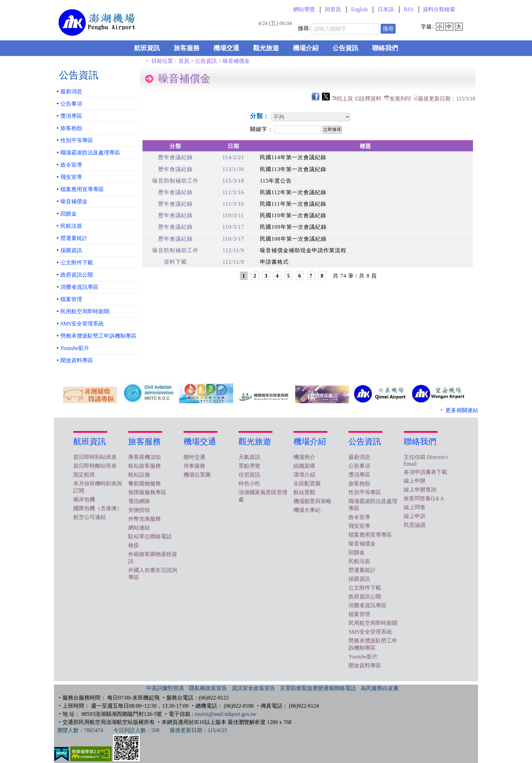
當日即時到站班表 (95, 457)
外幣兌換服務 (145, 519)
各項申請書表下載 (425, 472)
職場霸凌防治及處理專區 (90, 153)
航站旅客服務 (145, 466)
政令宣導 (71, 165)
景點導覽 (249, 466)
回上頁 (345, 99)
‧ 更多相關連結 (458, 410)
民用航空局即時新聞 (85, 311)
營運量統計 (74, 238)
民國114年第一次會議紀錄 (293, 157)
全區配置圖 (307, 483)
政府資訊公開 (77, 275)
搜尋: (304, 28)
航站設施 (139, 475)
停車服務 (194, 466)
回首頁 (333, 9)
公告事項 (71, 104)
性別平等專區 (77, 140)
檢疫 (134, 545)
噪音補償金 (74, 201)
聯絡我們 (385, 48)
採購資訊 (71, 250)
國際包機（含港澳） (98, 508)
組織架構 (304, 466)
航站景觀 (304, 492)
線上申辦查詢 (420, 490)
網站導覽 (304, 9)
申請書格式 (274, 262)
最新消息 (71, 91)
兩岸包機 (84, 499)
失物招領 (139, 510)
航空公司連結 (90, 517)
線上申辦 (415, 481)
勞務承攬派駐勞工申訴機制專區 (98, 336)
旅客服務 (187, 48)
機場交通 (226, 48)
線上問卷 (415, 507)
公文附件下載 (77, 263)
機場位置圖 (197, 475)
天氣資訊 (249, 457)
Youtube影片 (75, 348)
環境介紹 (304, 475)
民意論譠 (415, 525)
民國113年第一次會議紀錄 (293, 169)
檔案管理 (71, 299)
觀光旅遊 (266, 48)
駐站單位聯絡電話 (150, 536)
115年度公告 (276, 181)
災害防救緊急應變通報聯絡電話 (318, 688)
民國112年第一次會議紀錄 (293, 192)
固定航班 (84, 475)
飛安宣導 (71, 177)
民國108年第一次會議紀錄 (293, 239)
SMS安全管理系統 (82, 324)
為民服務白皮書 (380, 688)
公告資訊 (345, 48)
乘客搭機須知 (145, 457)
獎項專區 (71, 116)
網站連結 (139, 528)
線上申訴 (415, 516)
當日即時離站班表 (95, 466)
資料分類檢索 (439, 9)
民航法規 (71, 226)
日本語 (386, 9)
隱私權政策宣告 (208, 688)
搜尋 (388, 29)
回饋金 (69, 214)
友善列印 (400, 99)
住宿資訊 (249, 475)
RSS (408, 9)
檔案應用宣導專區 (82, 189)
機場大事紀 (307, 510)
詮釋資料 (370, 99)
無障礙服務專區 (147, 492)
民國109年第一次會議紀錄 (293, 227)
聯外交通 (194, 457)
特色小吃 (249, 483)
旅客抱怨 (71, 128)
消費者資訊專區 (79, 287)
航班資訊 (147, 48)
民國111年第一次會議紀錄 (293, 204)
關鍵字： (262, 129)
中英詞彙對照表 (165, 688)
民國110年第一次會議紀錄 (293, 215)
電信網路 (139, 501)
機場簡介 (304, 457)
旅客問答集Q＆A (424, 498)
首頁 (184, 61)
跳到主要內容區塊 (12, 2)
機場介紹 (306, 48)
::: (157, 9)
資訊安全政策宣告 (253, 688)
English (359, 9)
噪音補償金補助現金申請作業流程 (303, 250)
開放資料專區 (77, 360)
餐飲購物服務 (145, 483)
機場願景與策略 (312, 501)
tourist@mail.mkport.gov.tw (225, 714)
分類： (261, 116)
